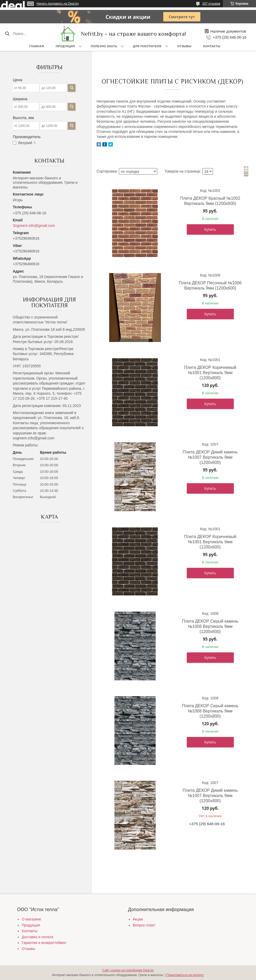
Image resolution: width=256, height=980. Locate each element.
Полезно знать (104, 46)
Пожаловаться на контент (185, 975)
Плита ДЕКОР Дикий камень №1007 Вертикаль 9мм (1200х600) (210, 457)
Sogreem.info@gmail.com (34, 226)
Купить (210, 229)
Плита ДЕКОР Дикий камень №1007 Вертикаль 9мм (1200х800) (210, 796)
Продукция (65, 46)
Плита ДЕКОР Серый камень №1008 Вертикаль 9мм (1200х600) (210, 626)
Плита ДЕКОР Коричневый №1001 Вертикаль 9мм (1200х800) (210, 373)
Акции (138, 919)
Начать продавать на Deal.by (58, 4)
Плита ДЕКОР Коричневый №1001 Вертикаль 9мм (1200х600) (210, 542)
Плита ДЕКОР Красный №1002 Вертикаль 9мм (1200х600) (210, 201)
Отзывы (184, 46)
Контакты (212, 46)
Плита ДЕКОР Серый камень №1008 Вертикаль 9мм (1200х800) (210, 711)
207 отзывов (211, 4)
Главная (37, 46)
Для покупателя (147, 46)
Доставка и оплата (37, 937)
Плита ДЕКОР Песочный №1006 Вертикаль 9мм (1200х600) (210, 285)
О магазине (31, 919)
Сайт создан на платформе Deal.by (128, 970)
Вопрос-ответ (144, 925)
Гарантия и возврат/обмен (44, 943)
